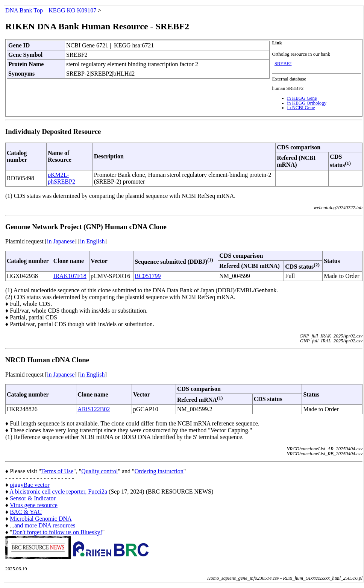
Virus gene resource (34, 505)
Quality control (99, 471)
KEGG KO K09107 (72, 10)
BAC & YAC (26, 512)
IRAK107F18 (70, 276)
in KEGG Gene (302, 98)
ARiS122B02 (94, 409)
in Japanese (61, 241)
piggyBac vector (30, 485)
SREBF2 (283, 64)
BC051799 (148, 276)
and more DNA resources (45, 525)
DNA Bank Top (24, 10)
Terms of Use (57, 471)
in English (92, 241)
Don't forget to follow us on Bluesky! (57, 532)
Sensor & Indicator (33, 498)
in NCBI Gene (301, 108)
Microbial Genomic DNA (41, 519)
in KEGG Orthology (307, 103)
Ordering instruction (159, 471)
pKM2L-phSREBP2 (61, 178)
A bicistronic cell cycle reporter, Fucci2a (58, 492)
